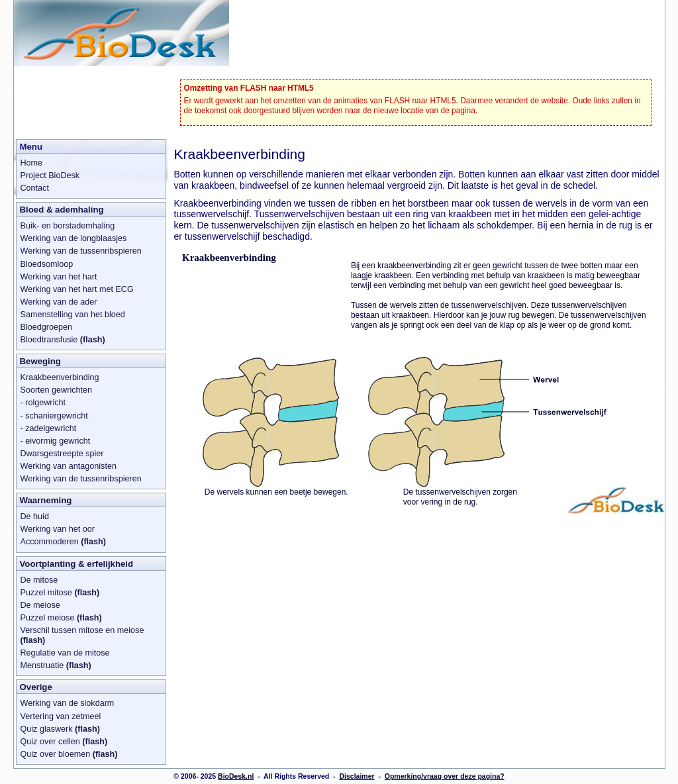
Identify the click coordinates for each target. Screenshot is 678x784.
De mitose (39, 580)
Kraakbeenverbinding (60, 377)
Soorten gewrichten (57, 390)
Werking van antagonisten (69, 466)
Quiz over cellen (64, 742)
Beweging (40, 361)
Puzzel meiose (61, 618)
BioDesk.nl (236, 776)
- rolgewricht (43, 403)
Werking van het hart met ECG (77, 289)
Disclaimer (357, 776)
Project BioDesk (50, 175)
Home (32, 163)
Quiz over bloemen (69, 754)
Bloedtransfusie (63, 340)
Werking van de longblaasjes (74, 238)
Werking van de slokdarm (68, 703)
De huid (35, 516)
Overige (36, 687)
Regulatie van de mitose (65, 653)
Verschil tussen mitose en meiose (82, 635)
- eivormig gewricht (56, 441)
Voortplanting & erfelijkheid (77, 564)
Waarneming (46, 500)
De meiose (40, 605)
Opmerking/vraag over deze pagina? (445, 776)
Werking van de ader (59, 302)
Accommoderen (63, 542)
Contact (35, 188)
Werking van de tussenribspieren (81, 251)
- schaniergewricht (54, 416)
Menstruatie (56, 665)
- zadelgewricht (49, 428)
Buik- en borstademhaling (68, 226)
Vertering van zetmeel (61, 716)
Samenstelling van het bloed (73, 315)
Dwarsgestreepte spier (62, 454)
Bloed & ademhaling (62, 210)
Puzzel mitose (60, 593)
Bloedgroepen (46, 327)
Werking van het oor (58, 529)
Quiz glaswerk (60, 729)
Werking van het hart (59, 277)
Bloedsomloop (47, 264)
